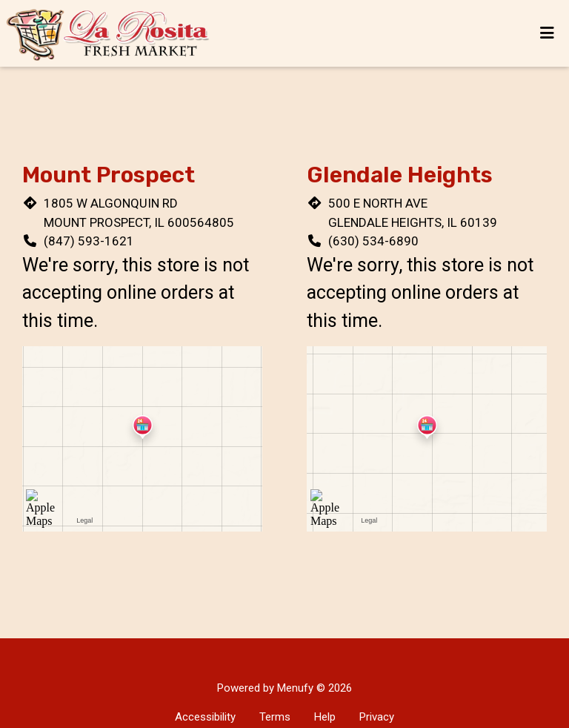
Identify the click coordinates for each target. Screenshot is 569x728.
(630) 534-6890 (373, 241)
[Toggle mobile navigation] (547, 33)
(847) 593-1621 (89, 241)
